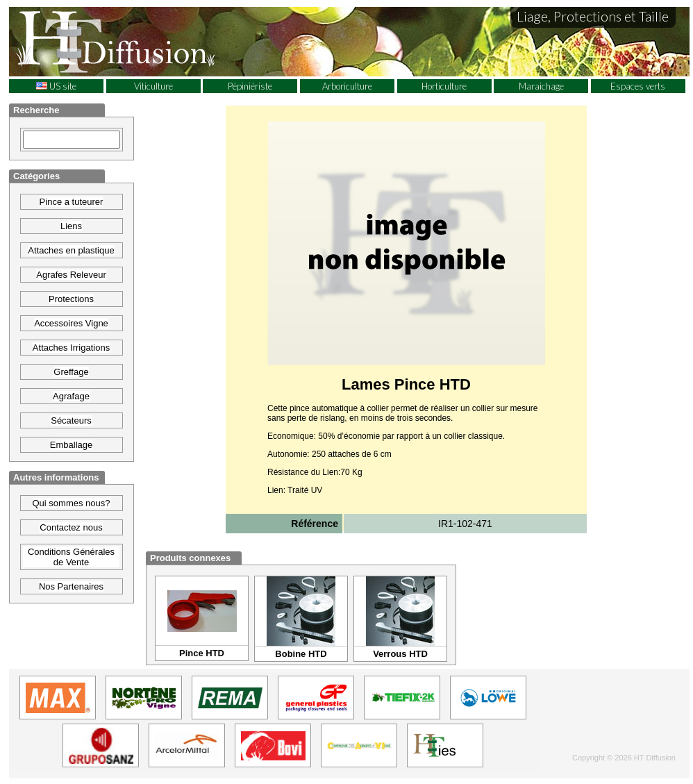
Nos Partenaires (71, 586)
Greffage (71, 372)
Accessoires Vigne (71, 323)
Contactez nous (71, 527)
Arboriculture (347, 86)
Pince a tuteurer (72, 202)
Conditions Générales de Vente (71, 557)
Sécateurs (71, 420)
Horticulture (444, 86)
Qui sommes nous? (72, 503)
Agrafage (71, 396)
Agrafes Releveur (71, 275)
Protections (71, 299)
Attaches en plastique (71, 250)
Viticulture (153, 86)
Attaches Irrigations (71, 348)
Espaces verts (638, 86)
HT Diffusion (141, 41)
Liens (71, 226)
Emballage (71, 445)
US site (56, 86)
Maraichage (541, 86)
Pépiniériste (250, 86)
